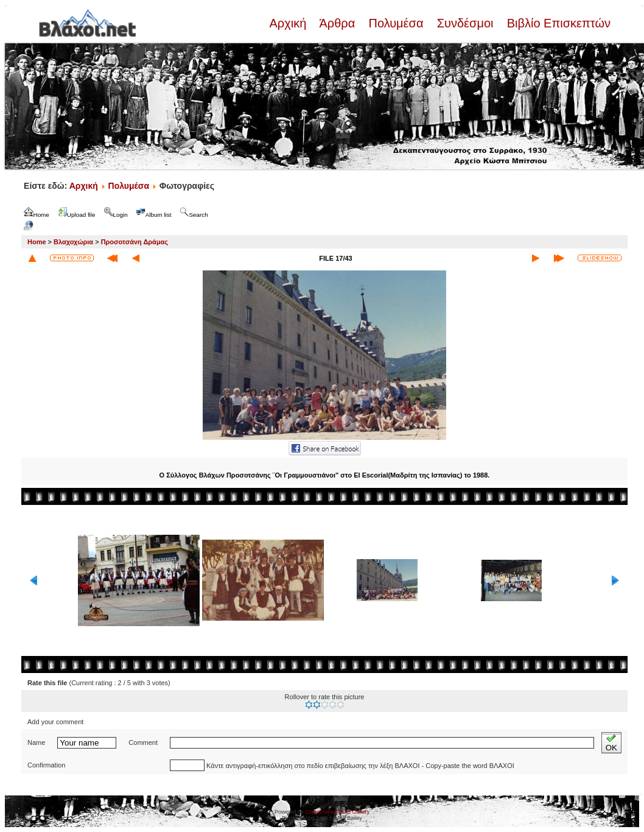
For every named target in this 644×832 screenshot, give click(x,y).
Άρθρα (338, 23)
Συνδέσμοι (465, 23)
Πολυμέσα (396, 23)
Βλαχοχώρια (73, 242)
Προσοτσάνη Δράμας (135, 242)
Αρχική (289, 23)
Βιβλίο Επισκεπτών (557, 23)
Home (37, 242)
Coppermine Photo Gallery (337, 812)
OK (611, 743)
